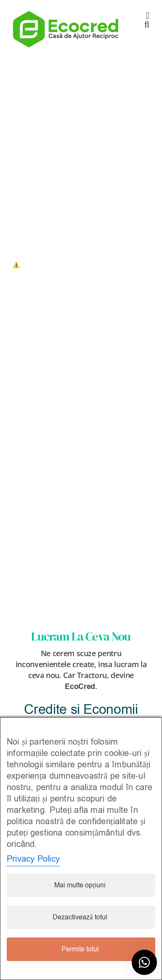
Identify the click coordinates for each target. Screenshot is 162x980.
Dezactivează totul (80, 917)
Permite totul (80, 949)
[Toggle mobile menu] (148, 16)
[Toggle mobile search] (147, 25)
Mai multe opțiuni (80, 885)
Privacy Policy (33, 859)
